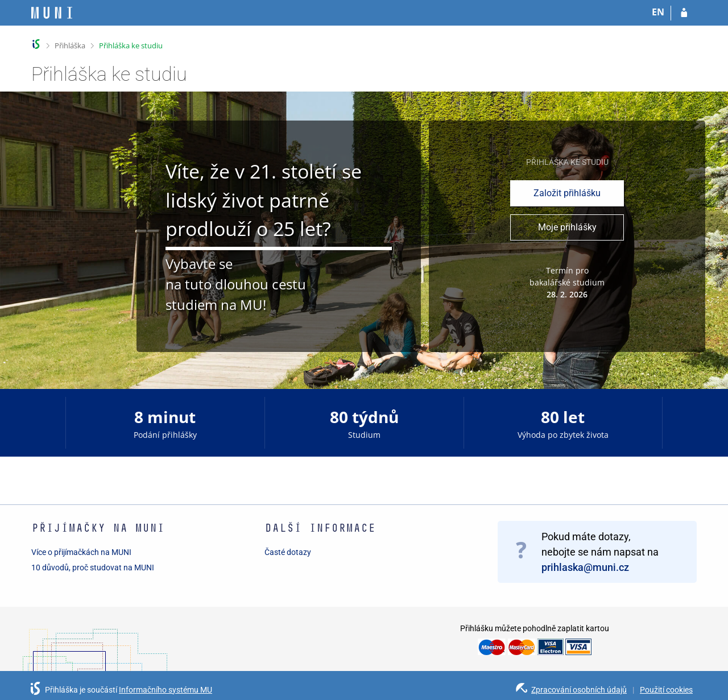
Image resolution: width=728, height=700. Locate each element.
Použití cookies (666, 690)
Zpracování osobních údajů (579, 690)
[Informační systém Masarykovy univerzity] (52, 13)
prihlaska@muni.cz (585, 567)
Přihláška (70, 45)
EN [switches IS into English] (658, 12)
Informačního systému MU (166, 690)
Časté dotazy (288, 552)
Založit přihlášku (567, 193)
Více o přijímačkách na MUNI (81, 552)
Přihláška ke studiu (131, 45)
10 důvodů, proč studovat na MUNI (93, 568)
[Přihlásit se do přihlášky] (684, 13)
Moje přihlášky (567, 227)
